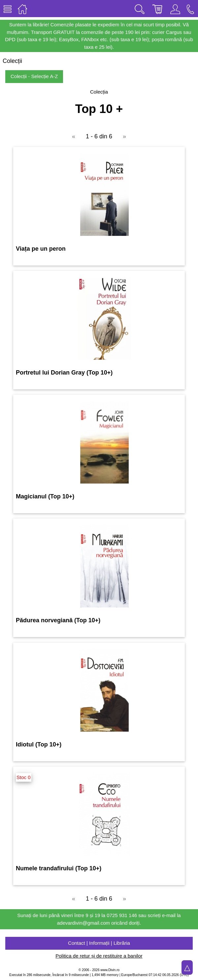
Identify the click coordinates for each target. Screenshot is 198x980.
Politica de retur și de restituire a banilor (99, 956)
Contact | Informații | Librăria (99, 943)
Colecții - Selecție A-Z (34, 76)
